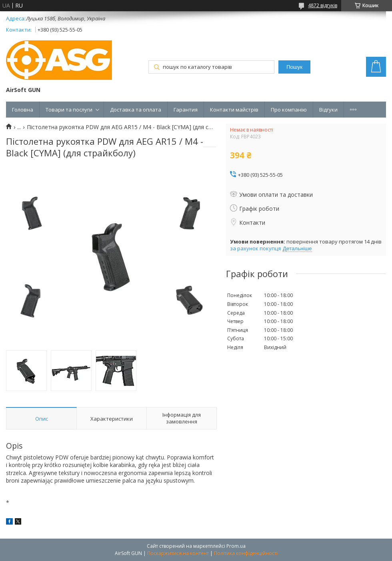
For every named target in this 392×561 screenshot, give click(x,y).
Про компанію (289, 110)
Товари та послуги (69, 110)
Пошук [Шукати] (294, 67)
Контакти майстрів (234, 110)
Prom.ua (236, 546)
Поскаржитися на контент (178, 553)
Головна (23, 110)
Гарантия (186, 110)
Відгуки (328, 110)
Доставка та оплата (136, 110)
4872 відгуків (323, 5)
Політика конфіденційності (246, 553)
